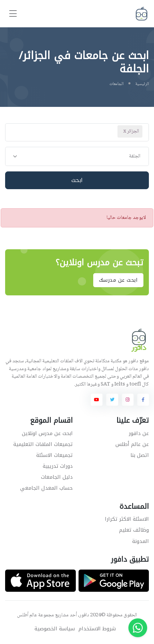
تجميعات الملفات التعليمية (43, 444)
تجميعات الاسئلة (54, 455)
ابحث (77, 180)
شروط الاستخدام (97, 629)
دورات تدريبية (58, 466)
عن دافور (139, 433)
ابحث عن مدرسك (118, 280)
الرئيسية (142, 84)
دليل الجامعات (57, 477)
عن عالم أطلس (132, 444)
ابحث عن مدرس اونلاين (47, 433)
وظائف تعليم (134, 530)
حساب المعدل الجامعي (46, 488)
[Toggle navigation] (13, 14)
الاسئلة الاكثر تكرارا (127, 519)
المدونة (141, 541)
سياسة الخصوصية (55, 629)
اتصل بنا (140, 455)
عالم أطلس (27, 615)
